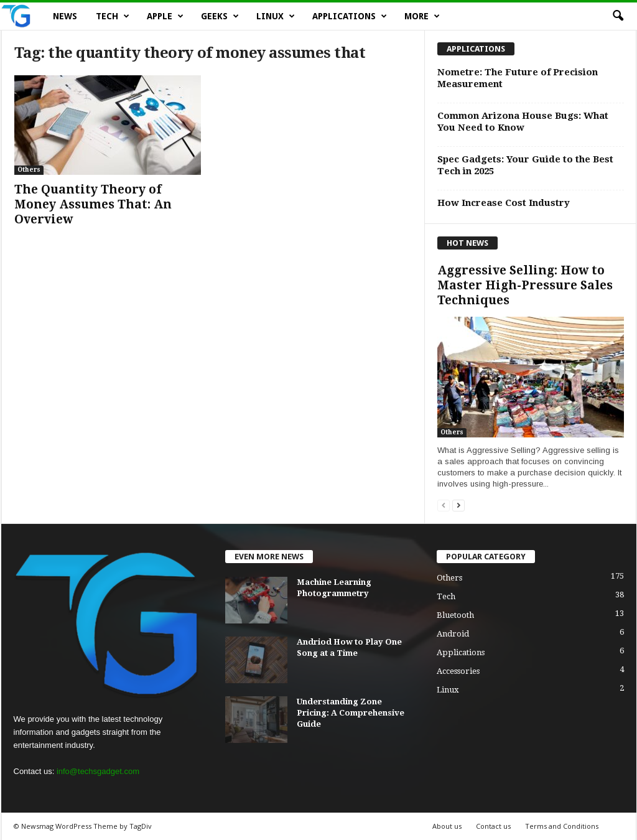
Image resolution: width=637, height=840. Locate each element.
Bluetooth (455, 615)
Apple (165, 16)
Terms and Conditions (562, 826)
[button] (618, 16)
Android (453, 634)
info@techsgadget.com (98, 771)
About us (447, 826)
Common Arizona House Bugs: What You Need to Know (523, 122)
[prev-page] (444, 505)
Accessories (458, 671)
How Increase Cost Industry (504, 203)
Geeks (220, 16)
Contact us (493, 826)
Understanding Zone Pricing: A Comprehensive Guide (351, 713)
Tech (113, 16)
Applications (350, 16)
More (422, 16)
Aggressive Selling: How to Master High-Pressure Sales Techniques (525, 285)
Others (29, 170)
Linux (276, 16)
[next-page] (458, 505)
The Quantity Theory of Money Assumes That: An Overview (93, 204)
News (65, 16)
